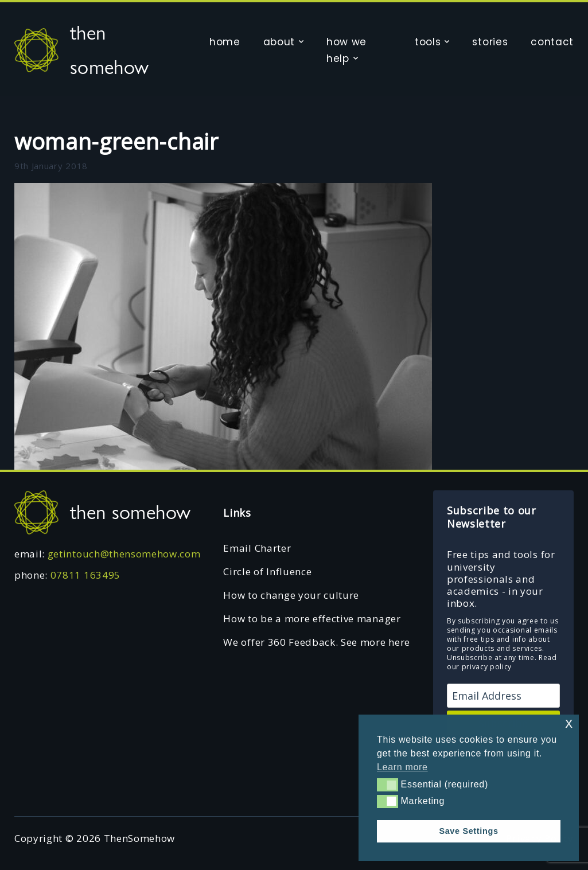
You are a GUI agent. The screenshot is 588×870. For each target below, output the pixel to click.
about (279, 42)
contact (552, 42)
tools (428, 42)
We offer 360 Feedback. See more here (316, 642)
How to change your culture (291, 595)
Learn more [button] (402, 767)
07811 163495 (85, 575)
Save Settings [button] (468, 831)
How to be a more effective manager (312, 619)
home (225, 42)
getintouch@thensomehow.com (124, 554)
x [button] (569, 723)
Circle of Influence (267, 571)
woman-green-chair (116, 141)
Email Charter (257, 548)
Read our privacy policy (502, 662)
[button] (388, 785)
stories (490, 42)
